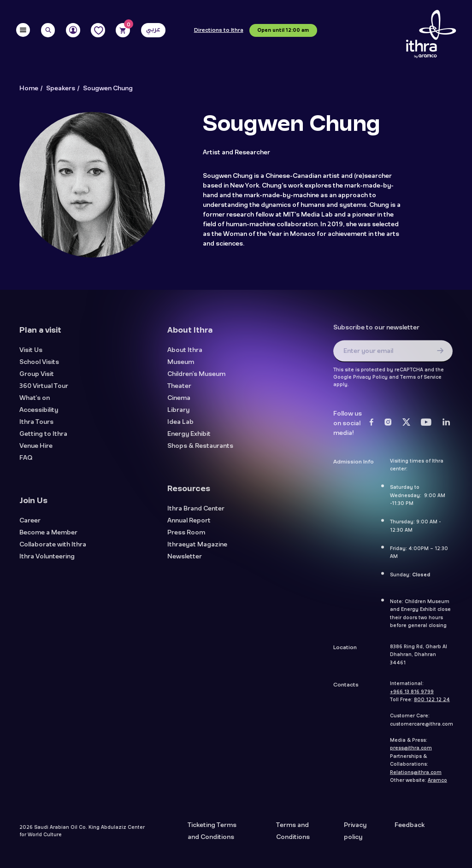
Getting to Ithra (43, 438)
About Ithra (185, 354)
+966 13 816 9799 (412, 695)
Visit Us (31, 354)
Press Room (186, 537)
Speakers (61, 88)
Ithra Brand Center (196, 513)
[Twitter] (406, 426)
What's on (35, 402)
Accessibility (39, 414)
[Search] (48, 30)
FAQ (26, 462)
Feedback (410, 829)
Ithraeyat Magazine (197, 548)
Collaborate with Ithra (53, 548)
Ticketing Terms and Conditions (212, 835)
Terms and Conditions (293, 835)
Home (29, 88)
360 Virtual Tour (44, 390)
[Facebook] (372, 426)
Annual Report (189, 525)
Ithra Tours (36, 426)
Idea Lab (180, 426)
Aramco (437, 784)
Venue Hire (36, 450)
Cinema (179, 402)
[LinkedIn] (446, 426)
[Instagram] (388, 426)
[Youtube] (426, 426)
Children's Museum (196, 378)
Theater (179, 390)
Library (178, 414)
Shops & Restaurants (200, 450)
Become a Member (48, 537)
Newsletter (185, 560)
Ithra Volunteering (47, 560)
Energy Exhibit (189, 438)
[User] (73, 30)
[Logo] (431, 34)
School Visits (39, 366)
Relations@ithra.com (416, 776)
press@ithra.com (411, 752)
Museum (181, 366)
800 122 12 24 (432, 704)
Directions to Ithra (219, 30)
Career (30, 525)
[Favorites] (98, 30)
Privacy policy (355, 835)
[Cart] (123, 30)
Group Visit (37, 378)
